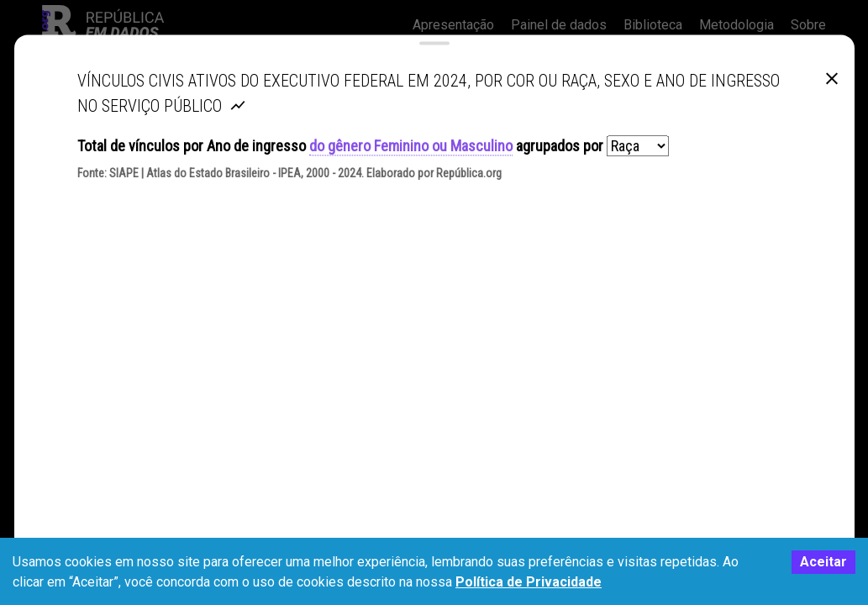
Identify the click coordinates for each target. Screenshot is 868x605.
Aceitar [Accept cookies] (823, 562)
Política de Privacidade (529, 582)
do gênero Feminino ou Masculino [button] (411, 162)
